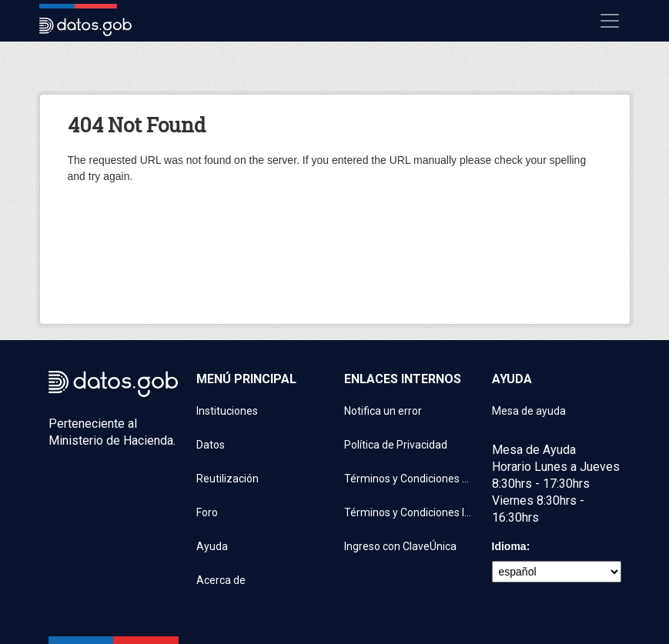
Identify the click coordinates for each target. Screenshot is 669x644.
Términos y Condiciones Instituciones (409, 512)
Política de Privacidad (396, 445)
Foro (207, 512)
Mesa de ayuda (529, 411)
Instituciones (227, 411)
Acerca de (221, 580)
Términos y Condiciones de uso (409, 479)
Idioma (509, 546)
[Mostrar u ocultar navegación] (610, 21)
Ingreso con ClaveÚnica (400, 546)
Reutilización (227, 479)
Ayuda (212, 546)
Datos (211, 445)
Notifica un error (383, 411)
